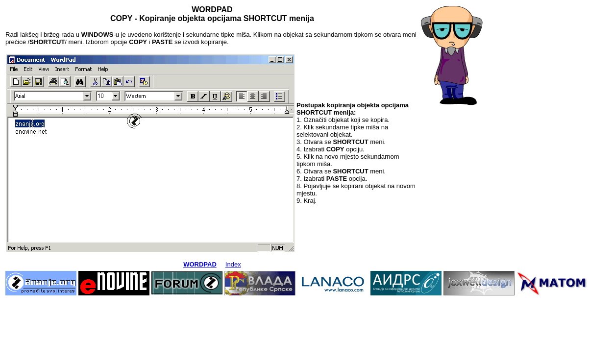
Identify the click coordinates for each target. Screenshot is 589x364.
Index (233, 264)
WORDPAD (200, 264)
